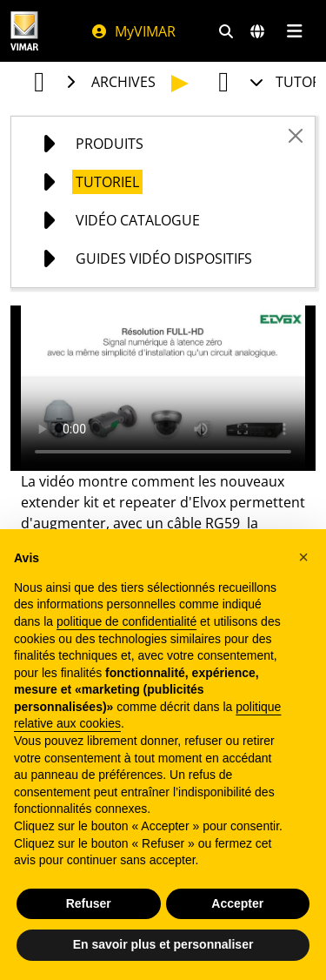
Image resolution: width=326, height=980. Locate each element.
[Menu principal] (294, 31)
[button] (303, 557)
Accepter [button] (237, 903)
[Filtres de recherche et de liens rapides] (226, 31)
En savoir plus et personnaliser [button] (163, 944)
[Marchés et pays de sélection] (257, 31)
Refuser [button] (89, 903)
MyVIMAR (133, 31)
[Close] (296, 136)
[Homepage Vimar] (24, 31)
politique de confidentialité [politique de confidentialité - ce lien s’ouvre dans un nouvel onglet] (126, 621)
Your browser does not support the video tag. (163, 388)
